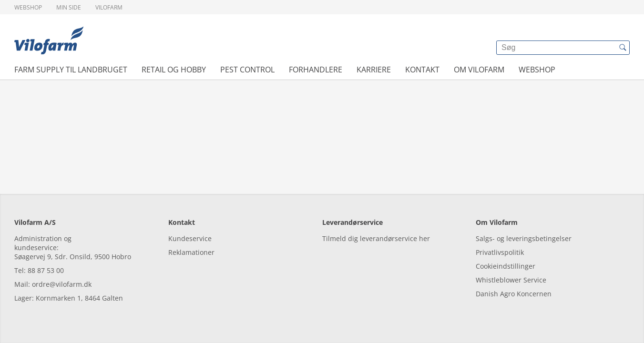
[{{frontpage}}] (49, 40)
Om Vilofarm (479, 70)
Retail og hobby (174, 70)
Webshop (28, 7)
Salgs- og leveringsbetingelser (524, 238)
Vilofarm (109, 7)
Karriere (374, 70)
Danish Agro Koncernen (514, 294)
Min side (69, 7)
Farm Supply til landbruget (71, 70)
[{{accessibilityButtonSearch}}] (623, 48)
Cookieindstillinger (506, 266)
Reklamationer (191, 252)
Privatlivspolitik (500, 252)
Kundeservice (190, 238)
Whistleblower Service (511, 280)
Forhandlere (316, 70)
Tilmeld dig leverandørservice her (376, 238)
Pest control (247, 70)
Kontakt (422, 70)
